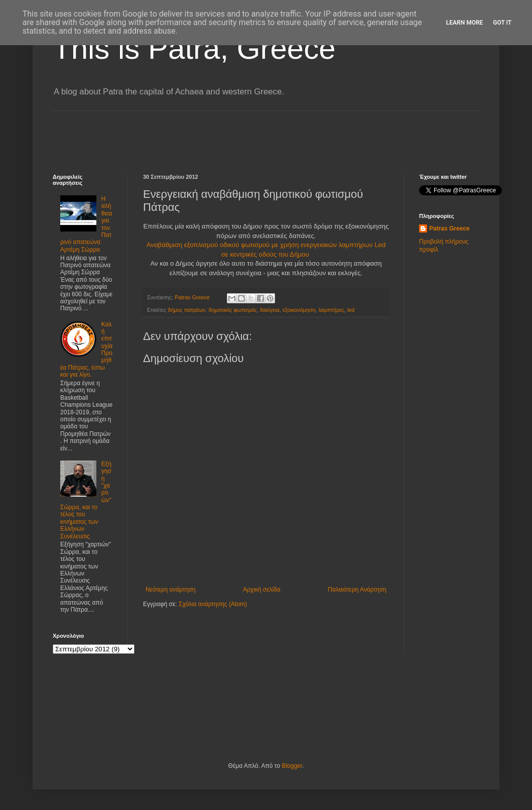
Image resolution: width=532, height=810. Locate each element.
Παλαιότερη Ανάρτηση (357, 590)
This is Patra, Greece (194, 48)
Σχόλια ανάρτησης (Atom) (213, 604)
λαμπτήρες (331, 310)
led (351, 310)
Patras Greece (449, 228)
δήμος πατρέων (186, 310)
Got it (502, 23)
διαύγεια (270, 310)
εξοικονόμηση (299, 310)
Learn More (465, 23)
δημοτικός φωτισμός (232, 310)
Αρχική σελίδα (262, 590)
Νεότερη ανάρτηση (170, 590)
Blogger (292, 766)
